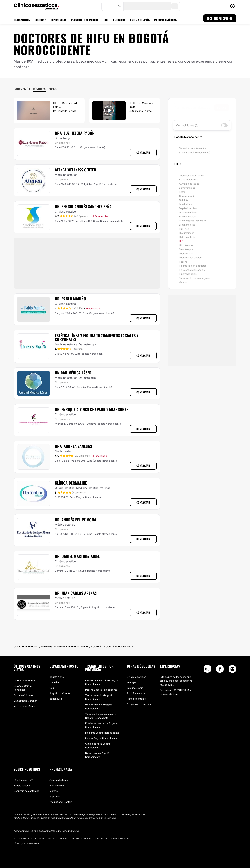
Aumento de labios (189, 184)
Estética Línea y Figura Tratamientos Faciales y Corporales (97, 337)
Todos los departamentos (193, 148)
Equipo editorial (22, 785)
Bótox (182, 192)
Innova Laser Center (25, 706)
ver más (105, 488)
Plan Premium (57, 785)
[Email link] (232, 669)
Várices (183, 282)
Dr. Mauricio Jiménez (25, 680)
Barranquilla (56, 699)
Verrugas (132, 682)
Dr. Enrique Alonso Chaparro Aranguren (92, 409)
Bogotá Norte (57, 677)
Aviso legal (101, 839)
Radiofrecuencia (136, 693)
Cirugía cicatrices (136, 677)
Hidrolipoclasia (187, 237)
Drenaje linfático (188, 212)
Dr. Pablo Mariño (70, 299)
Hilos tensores (187, 245)
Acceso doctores (59, 780)
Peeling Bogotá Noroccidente (101, 690)
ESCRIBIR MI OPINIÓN (220, 18)
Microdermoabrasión (190, 258)
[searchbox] (194, 108)
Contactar (143, 152)
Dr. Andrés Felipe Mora (75, 520)
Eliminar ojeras (187, 225)
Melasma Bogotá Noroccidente (102, 733)
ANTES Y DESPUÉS (140, 20)
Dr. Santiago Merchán (25, 701)
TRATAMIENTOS (22, 20)
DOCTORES (40, 20)
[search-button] (175, 6)
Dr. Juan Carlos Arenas (76, 593)
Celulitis (183, 200)
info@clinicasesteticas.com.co (62, 831)
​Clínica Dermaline (71, 483)
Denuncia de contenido (26, 791)
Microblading (186, 253)
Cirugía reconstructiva (139, 704)
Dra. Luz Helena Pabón (75, 133)
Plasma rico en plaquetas (193, 266)
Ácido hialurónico (189, 180)
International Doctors (61, 802)
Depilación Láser (188, 208)
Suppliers (54, 796)
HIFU (182, 241)
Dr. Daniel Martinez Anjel (77, 556)
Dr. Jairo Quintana (23, 695)
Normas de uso (48, 839)
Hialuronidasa (187, 233)
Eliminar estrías (187, 217)
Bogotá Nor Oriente (60, 693)
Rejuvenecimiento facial (192, 270)
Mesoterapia (186, 249)
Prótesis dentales (136, 699)
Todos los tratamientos (191, 175)
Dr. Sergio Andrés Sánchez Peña (83, 206)
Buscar (222, 108)
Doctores (39, 89)
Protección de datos (25, 839)
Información (22, 89)
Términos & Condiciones (27, 844)
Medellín (54, 682)
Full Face (184, 229)
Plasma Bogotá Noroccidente (101, 738)
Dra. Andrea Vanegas (73, 446)
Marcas (54, 791)
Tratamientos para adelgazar (195, 278)
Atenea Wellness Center (75, 170)
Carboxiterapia (187, 196)
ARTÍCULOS (119, 20)
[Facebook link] (220, 670)
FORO (105, 20)
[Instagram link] (207, 670)
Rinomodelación (188, 274)
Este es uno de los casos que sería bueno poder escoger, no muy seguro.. (176, 681)
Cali (52, 688)
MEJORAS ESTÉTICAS (165, 20)
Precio (53, 89)
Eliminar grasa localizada (193, 221)
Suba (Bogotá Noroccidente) (195, 152)
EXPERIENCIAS (59, 20)
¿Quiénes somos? (23, 780)
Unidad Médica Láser (73, 373)
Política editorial (120, 839)
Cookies (63, 839)
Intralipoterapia (135, 688)
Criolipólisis (185, 204)
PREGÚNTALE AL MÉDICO (84, 20)
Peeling (183, 262)
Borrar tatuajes (187, 188)
